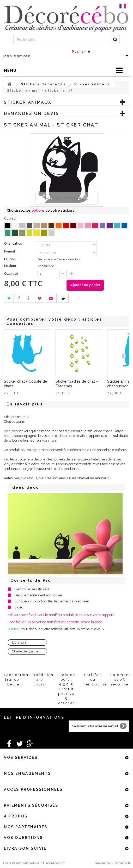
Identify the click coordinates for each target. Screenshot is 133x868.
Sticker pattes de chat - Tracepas (77, 384)
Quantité (11, 274)
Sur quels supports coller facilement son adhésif (52, 601)
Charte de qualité (25, 651)
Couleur (11, 218)
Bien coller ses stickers (32, 589)
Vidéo (19, 607)
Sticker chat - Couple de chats (26, 384)
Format (10, 251)
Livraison (19, 642)
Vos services (21, 757)
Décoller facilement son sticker (38, 595)
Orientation (14, 244)
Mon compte (17, 56)
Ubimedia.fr (121, 863)
